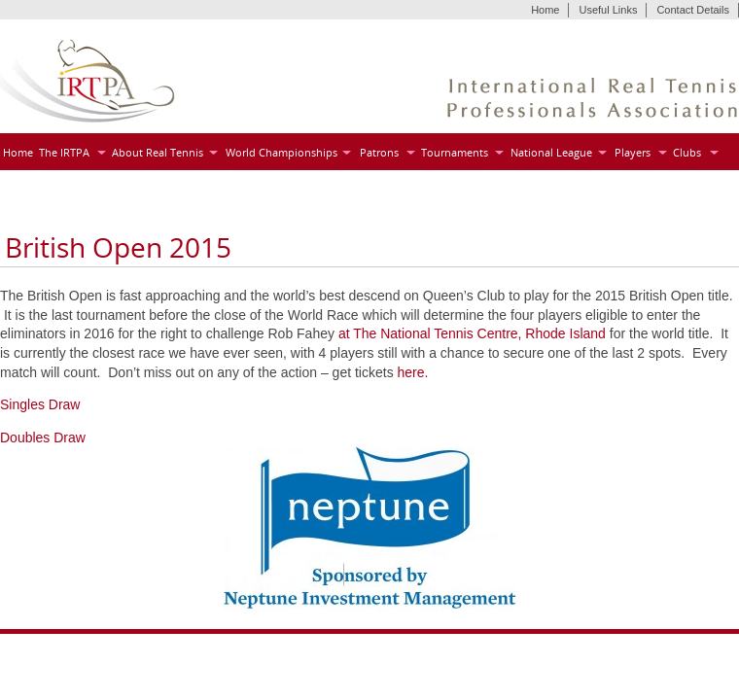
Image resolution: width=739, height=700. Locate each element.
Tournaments (455, 152)
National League (551, 152)
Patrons (379, 152)
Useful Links (608, 10)
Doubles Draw (43, 437)
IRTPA (88, 81)
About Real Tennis (158, 152)
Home (545, 10)
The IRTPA (64, 152)
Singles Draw (40, 404)
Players (633, 152)
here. (413, 372)
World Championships (282, 152)
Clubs (687, 152)
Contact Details (693, 10)
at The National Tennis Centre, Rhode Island (472, 333)
